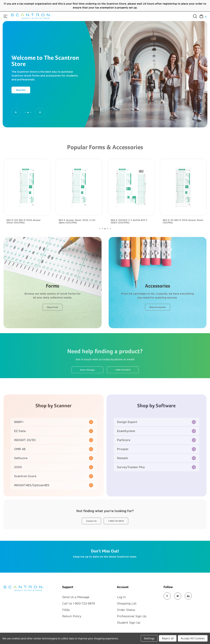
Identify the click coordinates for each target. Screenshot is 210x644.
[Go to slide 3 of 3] (40, 112)
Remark (157, 469)
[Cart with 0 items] (203, 16)
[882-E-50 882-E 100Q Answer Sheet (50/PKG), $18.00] (183, 198)
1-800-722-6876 (123, 381)
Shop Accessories (158, 318)
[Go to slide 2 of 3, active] (28, 112)
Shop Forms (53, 318)
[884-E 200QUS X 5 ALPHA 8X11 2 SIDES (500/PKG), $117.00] (131, 198)
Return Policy (72, 616)
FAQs (66, 610)
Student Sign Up (129, 623)
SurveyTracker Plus (157, 478)
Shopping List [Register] (127, 604)
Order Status (126, 610)
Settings (149, 638)
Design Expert (157, 433)
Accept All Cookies (193, 638)
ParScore (157, 451)
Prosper (157, 460)
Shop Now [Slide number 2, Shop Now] (21, 90)
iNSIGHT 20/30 (54, 451)
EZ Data (54, 442)
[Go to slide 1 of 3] (16, 112)
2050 (54, 478)
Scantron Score (54, 487)
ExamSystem (157, 442)
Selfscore (54, 469)
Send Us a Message (76, 597)
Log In (121, 597)
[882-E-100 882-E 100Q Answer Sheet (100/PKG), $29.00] (27, 198)
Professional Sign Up (132, 616)
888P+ (54, 433)
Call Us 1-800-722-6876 (79, 604)
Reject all (168, 638)
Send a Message (87, 381)
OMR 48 (54, 460)
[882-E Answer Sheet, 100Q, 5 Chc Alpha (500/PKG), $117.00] (79, 198)
